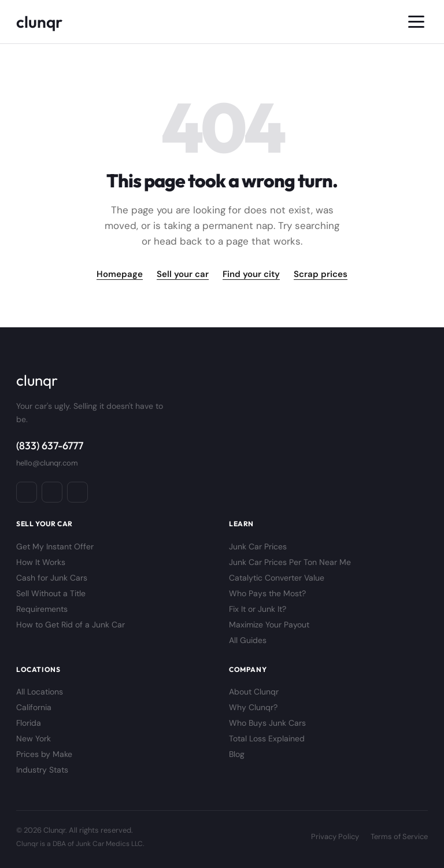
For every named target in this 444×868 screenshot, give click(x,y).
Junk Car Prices (258, 546)
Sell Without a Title (51, 593)
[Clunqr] (39, 22)
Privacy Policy (335, 836)
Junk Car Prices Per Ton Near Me (290, 562)
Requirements (42, 609)
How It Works (41, 562)
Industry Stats (42, 770)
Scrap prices (321, 274)
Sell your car (183, 274)
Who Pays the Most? (267, 593)
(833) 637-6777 (50, 446)
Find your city (251, 274)
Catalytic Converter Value (277, 578)
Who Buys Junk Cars (267, 723)
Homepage (120, 274)
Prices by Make (44, 754)
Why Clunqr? (253, 707)
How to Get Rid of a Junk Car (71, 625)
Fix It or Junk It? (258, 609)
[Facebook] (27, 492)
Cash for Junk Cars (52, 578)
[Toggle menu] (416, 22)
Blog (237, 754)
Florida (29, 723)
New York (34, 738)
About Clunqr (254, 692)
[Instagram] (52, 492)
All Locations (40, 692)
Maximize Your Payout (269, 625)
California (34, 707)
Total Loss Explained (267, 738)
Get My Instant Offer (55, 546)
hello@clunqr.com (47, 463)
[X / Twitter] (77, 492)
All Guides (248, 640)
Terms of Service (399, 836)
